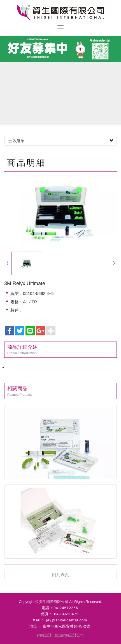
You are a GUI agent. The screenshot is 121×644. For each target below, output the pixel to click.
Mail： (39, 620)
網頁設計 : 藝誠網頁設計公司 (61, 635)
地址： (35, 626)
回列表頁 (61, 575)
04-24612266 (66, 608)
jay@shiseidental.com (67, 620)
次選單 (61, 141)
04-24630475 (66, 614)
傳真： (47, 614)
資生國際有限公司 (61, 12)
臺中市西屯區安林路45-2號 (66, 626)
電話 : (47, 608)
